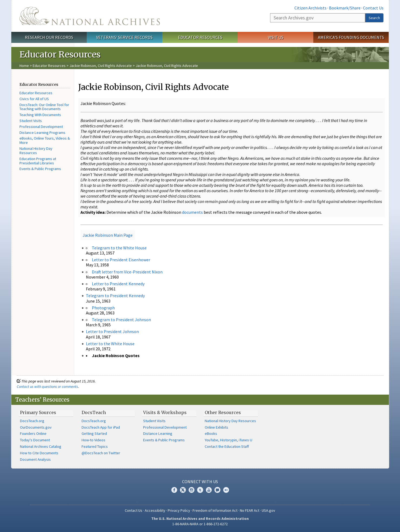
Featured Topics (95, 446)
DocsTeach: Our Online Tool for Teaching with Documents (44, 107)
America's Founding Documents (351, 37)
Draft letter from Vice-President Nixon (127, 272)
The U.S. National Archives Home (90, 16)
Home (24, 66)
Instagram (191, 490)
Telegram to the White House (119, 248)
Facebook (174, 490)
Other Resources (223, 412)
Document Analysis (35, 459)
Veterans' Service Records (124, 37)
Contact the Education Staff (227, 446)
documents (192, 212)
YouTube (209, 490)
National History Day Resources (36, 151)
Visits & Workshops (165, 412)
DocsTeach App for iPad (101, 427)
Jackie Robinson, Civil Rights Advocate (101, 66)
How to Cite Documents (39, 453)
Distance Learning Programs (42, 133)
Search (374, 18)
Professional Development (41, 127)
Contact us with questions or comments (47, 387)
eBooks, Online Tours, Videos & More (45, 140)
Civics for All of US (34, 99)
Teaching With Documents (40, 115)
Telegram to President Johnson (121, 320)
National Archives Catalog (41, 446)
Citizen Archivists (310, 8)
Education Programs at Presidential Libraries (38, 161)
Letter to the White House (110, 344)
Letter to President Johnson (112, 331)
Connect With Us (200, 482)
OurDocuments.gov (36, 427)
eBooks (211, 433)
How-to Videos (93, 440)
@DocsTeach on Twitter (101, 453)
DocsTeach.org (32, 421)
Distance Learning (158, 433)
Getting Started (94, 433)
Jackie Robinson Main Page (108, 235)
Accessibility (155, 510)
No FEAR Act (250, 510)
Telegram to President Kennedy (115, 296)
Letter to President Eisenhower (121, 260)
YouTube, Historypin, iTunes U (228, 440)
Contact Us (373, 8)
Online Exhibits (216, 427)
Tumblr (200, 490)
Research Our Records (49, 37)
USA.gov (268, 510)
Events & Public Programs (40, 169)
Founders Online (33, 433)
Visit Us (276, 37)
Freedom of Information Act (215, 510)
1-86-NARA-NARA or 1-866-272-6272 (200, 524)
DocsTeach (94, 412)
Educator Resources (200, 37)
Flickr (226, 490)
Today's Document (35, 440)
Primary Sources (38, 412)
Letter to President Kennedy (118, 284)
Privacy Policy (179, 510)
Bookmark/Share (345, 8)
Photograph (103, 308)
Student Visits (31, 121)
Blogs (217, 490)
